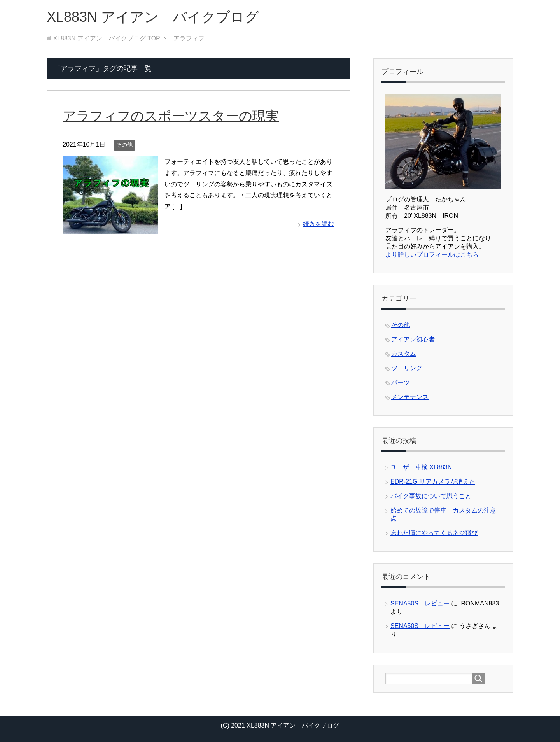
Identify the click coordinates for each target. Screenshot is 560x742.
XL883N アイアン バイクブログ (153, 17)
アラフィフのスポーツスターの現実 (171, 116)
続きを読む (318, 224)
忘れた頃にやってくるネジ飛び (434, 533)
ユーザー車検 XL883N (421, 467)
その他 (124, 145)
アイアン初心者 (413, 339)
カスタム (404, 354)
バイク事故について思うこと (431, 496)
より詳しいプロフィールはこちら (432, 255)
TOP (106, 38)
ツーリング (407, 368)
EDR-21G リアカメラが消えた (433, 482)
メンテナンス (410, 397)
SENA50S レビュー (420, 603)
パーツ (401, 382)
